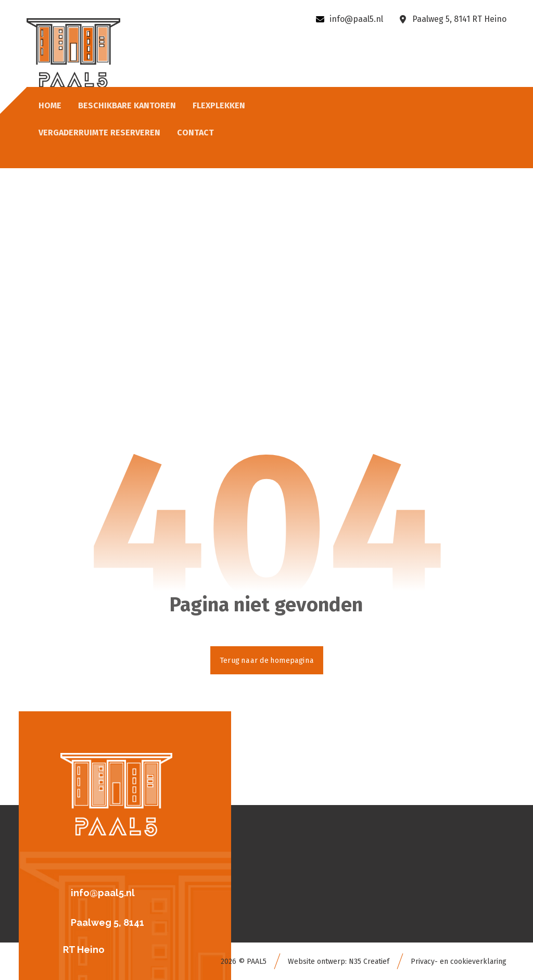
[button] (121, 891)
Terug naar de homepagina (267, 660)
